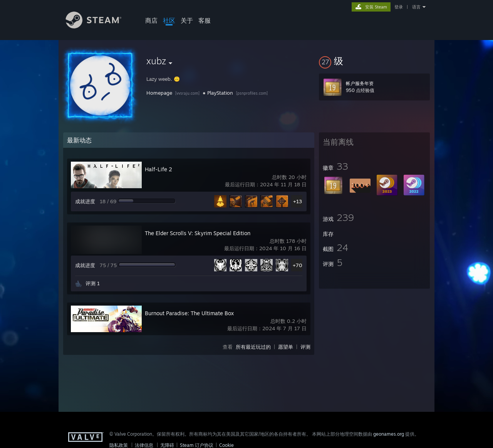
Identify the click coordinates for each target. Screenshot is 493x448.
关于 (187, 20)
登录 (399, 7)
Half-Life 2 (158, 169)
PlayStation (220, 93)
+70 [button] (298, 265)
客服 (205, 20)
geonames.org (389, 434)
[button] (374, 61)
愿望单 (286, 347)
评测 (305, 347)
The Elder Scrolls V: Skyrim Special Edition (198, 233)
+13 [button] (298, 201)
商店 (151, 20)
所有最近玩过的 (253, 347)
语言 (416, 7)
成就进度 (85, 201)
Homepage (159, 93)
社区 (169, 20)
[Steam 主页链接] (99, 26)
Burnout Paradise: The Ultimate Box (189, 313)
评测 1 (93, 283)
